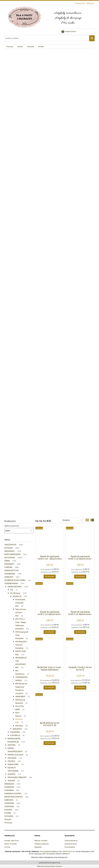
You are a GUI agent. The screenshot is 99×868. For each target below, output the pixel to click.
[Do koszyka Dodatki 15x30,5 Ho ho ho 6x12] (80, 687)
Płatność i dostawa (41, 840)
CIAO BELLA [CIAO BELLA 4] (15, 735)
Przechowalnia (70, 847)
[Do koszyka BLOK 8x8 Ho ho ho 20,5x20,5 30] (50, 743)
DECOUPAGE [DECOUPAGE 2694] (10, 557)
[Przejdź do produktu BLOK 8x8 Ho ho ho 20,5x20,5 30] (50, 707)
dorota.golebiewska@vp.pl (49, 851)
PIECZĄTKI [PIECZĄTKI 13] (12, 758)
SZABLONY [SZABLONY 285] (9, 577)
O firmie (7, 847)
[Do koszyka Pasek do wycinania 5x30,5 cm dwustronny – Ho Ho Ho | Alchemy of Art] (80, 577)
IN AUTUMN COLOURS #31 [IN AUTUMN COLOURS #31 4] (20, 603)
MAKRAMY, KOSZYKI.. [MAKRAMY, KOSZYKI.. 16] (13, 793)
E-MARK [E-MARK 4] (8, 813)
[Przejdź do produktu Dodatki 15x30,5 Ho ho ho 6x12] (80, 652)
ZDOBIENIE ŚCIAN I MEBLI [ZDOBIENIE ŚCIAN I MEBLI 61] (15, 580)
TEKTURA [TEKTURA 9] (12, 745)
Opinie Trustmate (11, 844)
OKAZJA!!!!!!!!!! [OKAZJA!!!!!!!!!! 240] (10, 544)
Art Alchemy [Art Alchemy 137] (15, 593)
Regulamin (38, 847)
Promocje (8, 822)
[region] (49, 282)
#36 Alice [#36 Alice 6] (19, 726)
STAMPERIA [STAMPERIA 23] (9, 806)
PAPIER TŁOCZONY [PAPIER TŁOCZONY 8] (15, 755)
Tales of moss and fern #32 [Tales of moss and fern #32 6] (21, 612)
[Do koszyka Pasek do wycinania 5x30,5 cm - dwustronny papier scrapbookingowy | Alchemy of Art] (50, 577)
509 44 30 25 (67, 851)
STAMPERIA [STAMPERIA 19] (15, 732)
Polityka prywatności (42, 844)
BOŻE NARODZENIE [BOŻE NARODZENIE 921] (13, 554)
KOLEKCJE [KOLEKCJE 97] (17, 596)
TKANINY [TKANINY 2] (11, 780)
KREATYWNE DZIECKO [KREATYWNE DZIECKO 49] (14, 797)
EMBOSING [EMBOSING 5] (9, 800)
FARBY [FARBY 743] (7, 561)
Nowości (8, 819)
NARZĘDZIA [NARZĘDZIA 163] (9, 784)
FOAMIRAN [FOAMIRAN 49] (9, 790)
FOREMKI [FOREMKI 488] (8, 567)
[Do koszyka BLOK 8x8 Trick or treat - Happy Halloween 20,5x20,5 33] (50, 687)
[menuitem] (10, 46)
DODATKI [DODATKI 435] (8, 810)
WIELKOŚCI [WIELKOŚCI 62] (17, 729)
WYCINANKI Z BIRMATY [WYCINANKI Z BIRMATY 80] (17, 777)
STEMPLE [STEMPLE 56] (11, 761)
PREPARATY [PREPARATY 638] (9, 564)
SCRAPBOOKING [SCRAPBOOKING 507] (11, 583)
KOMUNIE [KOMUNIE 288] (9, 548)
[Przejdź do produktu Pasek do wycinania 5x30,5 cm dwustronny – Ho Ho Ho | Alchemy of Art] (80, 541)
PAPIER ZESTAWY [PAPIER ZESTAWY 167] (15, 587)
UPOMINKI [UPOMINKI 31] (9, 816)
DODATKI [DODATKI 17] (11, 774)
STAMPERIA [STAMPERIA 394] (9, 803)
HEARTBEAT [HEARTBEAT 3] (20, 696)
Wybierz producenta (12, 526)
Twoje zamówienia (71, 840)
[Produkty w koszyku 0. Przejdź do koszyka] (69, 31)
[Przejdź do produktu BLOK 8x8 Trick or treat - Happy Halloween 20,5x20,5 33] (50, 652)
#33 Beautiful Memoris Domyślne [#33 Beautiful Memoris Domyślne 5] (21, 645)
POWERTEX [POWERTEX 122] (9, 787)
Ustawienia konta (71, 844)
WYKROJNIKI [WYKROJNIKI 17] (13, 764)
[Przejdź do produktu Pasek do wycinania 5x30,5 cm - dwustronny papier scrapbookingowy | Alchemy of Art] (50, 541)
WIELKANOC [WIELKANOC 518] (10, 551)
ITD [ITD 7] (12, 590)
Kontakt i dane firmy (12, 840)
